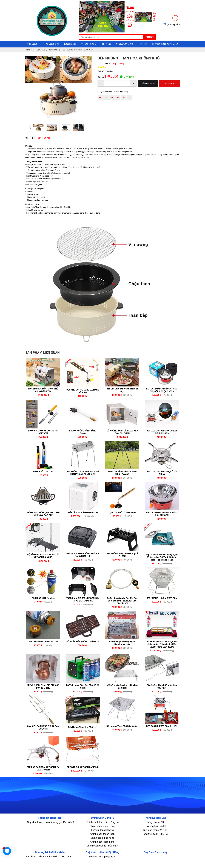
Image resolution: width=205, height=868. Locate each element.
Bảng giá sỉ (52, 50)
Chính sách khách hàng (102, 832)
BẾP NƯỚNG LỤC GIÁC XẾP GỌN (162, 604)
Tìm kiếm (139, 43)
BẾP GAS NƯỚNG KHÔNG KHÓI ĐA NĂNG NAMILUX (83, 561)
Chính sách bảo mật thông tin (102, 828)
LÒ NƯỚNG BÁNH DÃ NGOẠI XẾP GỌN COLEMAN (122, 438)
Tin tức (106, 50)
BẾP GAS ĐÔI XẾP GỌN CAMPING (83, 773)
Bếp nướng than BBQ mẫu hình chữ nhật (162, 692)
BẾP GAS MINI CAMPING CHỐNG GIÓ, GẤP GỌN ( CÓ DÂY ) (162, 396)
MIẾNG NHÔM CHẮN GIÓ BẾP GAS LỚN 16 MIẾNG (43, 692)
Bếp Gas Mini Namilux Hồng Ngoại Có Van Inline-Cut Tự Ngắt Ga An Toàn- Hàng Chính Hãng (162, 563)
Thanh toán (89, 50)
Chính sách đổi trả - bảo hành (102, 851)
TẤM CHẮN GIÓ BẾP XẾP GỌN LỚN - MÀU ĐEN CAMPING (83, 605)
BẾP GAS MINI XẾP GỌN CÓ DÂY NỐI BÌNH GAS (162, 438)
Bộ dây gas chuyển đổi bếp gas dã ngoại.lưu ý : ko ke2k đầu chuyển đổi (122, 607)
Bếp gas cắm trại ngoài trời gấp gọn (122, 396)
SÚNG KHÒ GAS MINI (43, 477)
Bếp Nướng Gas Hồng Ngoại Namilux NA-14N (122, 649)
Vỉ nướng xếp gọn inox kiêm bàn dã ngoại (122, 692)
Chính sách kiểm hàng (102, 847)
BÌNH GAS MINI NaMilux (43, 604)
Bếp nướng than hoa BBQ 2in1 (83, 733)
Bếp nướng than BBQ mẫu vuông (122, 732)
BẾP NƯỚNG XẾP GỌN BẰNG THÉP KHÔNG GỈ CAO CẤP (43, 520)
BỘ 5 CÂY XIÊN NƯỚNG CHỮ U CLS (83, 647)
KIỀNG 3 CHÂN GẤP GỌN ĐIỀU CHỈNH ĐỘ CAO (122, 479)
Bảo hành (70, 50)
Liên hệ (143, 50)
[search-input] (100, 43)
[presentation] (30, 133)
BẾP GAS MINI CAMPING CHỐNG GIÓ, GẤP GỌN (162, 520)
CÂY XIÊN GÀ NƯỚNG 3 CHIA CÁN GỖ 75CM (43, 733)
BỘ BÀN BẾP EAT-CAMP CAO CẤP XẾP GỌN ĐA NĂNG (43, 562)
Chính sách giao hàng (102, 844)
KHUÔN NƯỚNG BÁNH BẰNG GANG (83, 438)
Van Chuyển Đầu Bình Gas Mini (43, 647)
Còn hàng (127, 82)
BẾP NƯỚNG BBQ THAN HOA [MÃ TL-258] (122, 561)
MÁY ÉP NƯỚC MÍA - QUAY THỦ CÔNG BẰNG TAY (43, 396)
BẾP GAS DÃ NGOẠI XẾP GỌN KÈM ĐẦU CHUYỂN (43, 774)
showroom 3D (125, 50)
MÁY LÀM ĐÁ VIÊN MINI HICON (83, 518)
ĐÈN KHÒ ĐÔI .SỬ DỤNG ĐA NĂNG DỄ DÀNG (83, 397)
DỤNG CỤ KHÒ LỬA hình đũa (122, 518)
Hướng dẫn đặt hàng (165, 50)
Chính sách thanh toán (102, 840)
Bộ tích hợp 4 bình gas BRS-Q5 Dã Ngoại (83, 692)
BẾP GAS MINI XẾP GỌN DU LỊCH (162, 732)
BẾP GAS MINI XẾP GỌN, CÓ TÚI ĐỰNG (162, 479)
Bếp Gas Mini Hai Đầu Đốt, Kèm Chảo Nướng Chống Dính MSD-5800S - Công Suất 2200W (162, 650)
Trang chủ (34, 50)
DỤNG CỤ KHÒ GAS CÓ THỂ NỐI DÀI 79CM (43, 438)
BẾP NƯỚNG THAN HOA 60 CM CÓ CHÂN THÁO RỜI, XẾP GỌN (83, 479)
